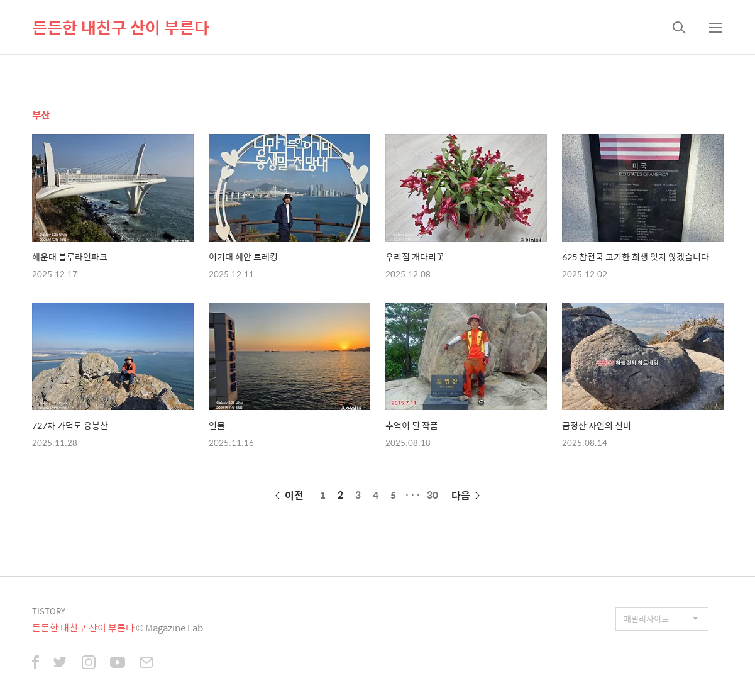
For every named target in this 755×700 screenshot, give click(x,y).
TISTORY (49, 611)
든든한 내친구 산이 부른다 (121, 27)
